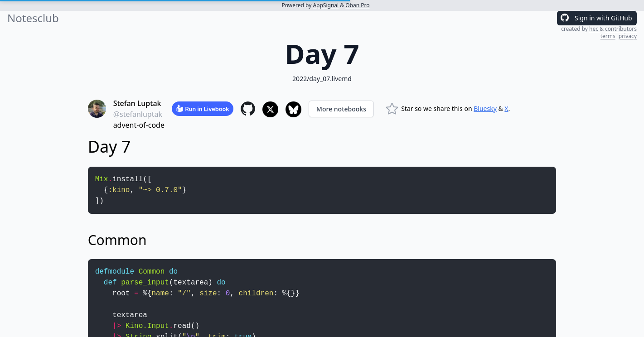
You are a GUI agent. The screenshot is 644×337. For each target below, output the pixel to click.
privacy (628, 36)
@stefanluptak (138, 114)
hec (594, 29)
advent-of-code (139, 125)
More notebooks (341, 109)
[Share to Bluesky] (293, 109)
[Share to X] (270, 109)
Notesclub (33, 18)
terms (608, 36)
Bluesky (485, 108)
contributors (621, 29)
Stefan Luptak (137, 103)
